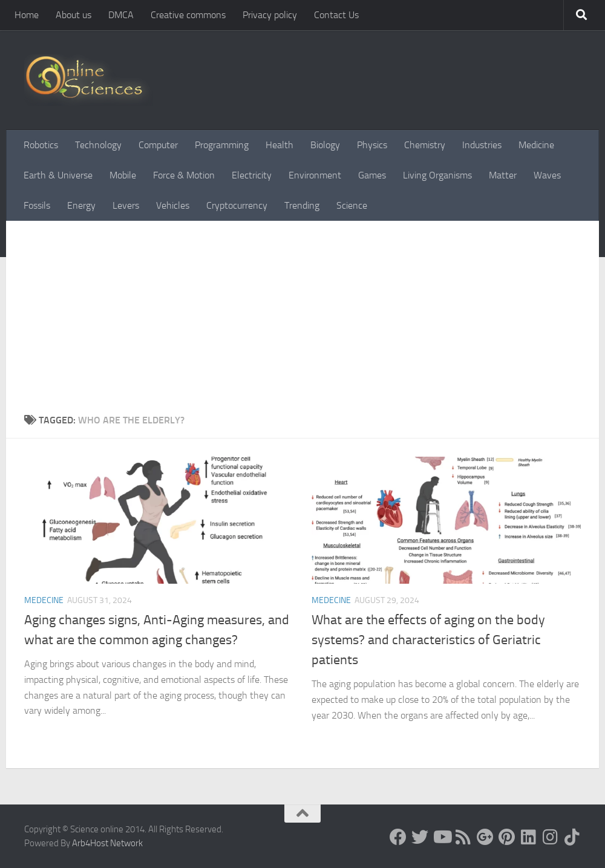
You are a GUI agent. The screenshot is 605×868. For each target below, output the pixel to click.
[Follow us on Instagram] (551, 837)
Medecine (44, 600)
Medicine (536, 145)
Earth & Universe (58, 175)
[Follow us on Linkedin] (529, 837)
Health (280, 145)
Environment (315, 175)
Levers (126, 205)
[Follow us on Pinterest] (507, 837)
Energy (81, 205)
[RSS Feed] (463, 837)
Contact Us (336, 15)
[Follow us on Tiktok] (572, 837)
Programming (222, 145)
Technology (98, 145)
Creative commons (188, 15)
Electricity (252, 175)
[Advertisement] (302, 322)
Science (352, 205)
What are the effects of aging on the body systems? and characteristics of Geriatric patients (428, 640)
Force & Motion (184, 175)
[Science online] (398, 837)
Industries (482, 145)
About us (74, 15)
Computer (158, 145)
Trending (302, 205)
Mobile (123, 175)
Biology (325, 145)
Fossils (37, 205)
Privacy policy (270, 15)
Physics (372, 145)
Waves (547, 175)
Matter (503, 175)
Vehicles (173, 205)
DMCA (121, 15)
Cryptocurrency (237, 205)
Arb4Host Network (107, 843)
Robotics (41, 145)
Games (372, 175)
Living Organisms (437, 175)
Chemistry (425, 145)
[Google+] (485, 837)
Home (27, 15)
